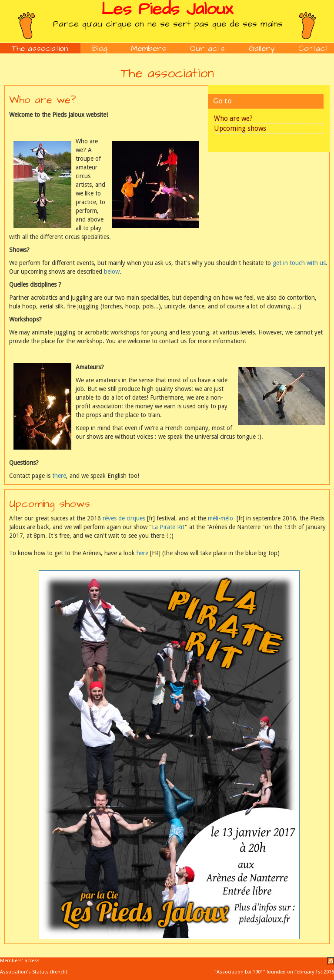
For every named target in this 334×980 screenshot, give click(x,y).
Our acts (207, 48)
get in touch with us (299, 263)
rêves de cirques (124, 518)
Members (149, 48)
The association (40, 48)
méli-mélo (220, 518)
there (59, 476)
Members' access (20, 961)
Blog (100, 48)
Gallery (262, 48)
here (142, 553)
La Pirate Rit (168, 527)
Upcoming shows (240, 129)
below (112, 271)
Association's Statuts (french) (33, 972)
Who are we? (233, 119)
